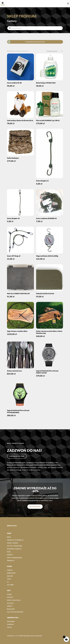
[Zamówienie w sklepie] (54, 51)
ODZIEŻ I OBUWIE (12, 543)
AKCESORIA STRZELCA (14, 549)
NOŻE (9, 552)
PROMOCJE (11, 561)
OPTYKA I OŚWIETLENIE (15, 546)
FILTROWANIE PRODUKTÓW (26, 41)
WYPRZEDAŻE (35, 507)
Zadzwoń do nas (17, 456)
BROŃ (9, 537)
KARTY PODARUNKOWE (14, 558)
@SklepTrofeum (12, 526)
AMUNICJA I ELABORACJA (15, 540)
